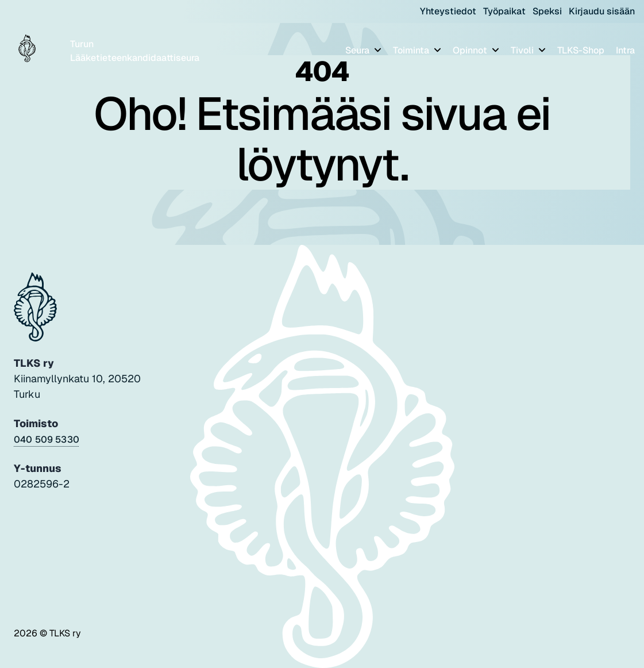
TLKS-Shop (581, 50)
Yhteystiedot (448, 11)
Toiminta (412, 50)
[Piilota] (377, 50)
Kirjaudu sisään (602, 11)
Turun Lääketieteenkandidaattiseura (135, 51)
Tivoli (523, 50)
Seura (358, 50)
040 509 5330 (47, 439)
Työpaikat (504, 11)
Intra (625, 50)
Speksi (547, 11)
